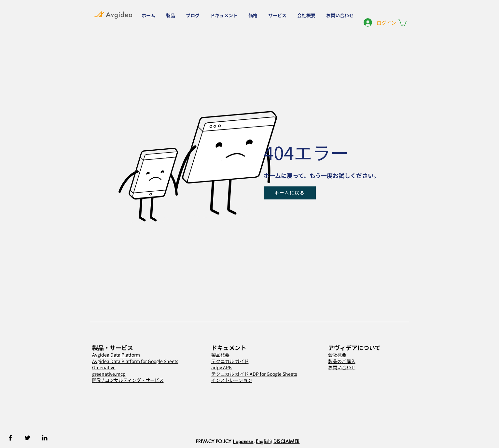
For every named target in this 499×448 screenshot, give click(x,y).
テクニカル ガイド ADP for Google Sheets (254, 374)
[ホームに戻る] (290, 193)
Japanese (243, 441)
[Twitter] (28, 438)
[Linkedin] (45, 438)
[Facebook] (10, 438)
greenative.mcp (109, 374)
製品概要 (220, 355)
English (263, 441)
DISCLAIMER (286, 441)
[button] (171, 15)
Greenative (104, 367)
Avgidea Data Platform (116, 355)
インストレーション (232, 380)
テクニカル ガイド (230, 361)
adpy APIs (222, 367)
